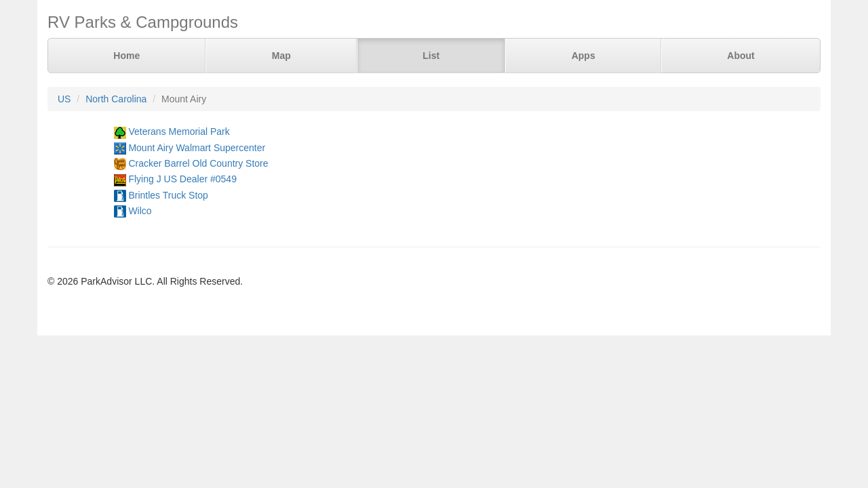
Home (126, 56)
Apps (584, 56)
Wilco (140, 211)
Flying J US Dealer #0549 (182, 179)
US (64, 99)
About (741, 56)
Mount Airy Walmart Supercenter (197, 148)
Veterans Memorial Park (179, 131)
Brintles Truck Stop (168, 195)
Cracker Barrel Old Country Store (198, 163)
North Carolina (116, 99)
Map (281, 56)
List (431, 56)
